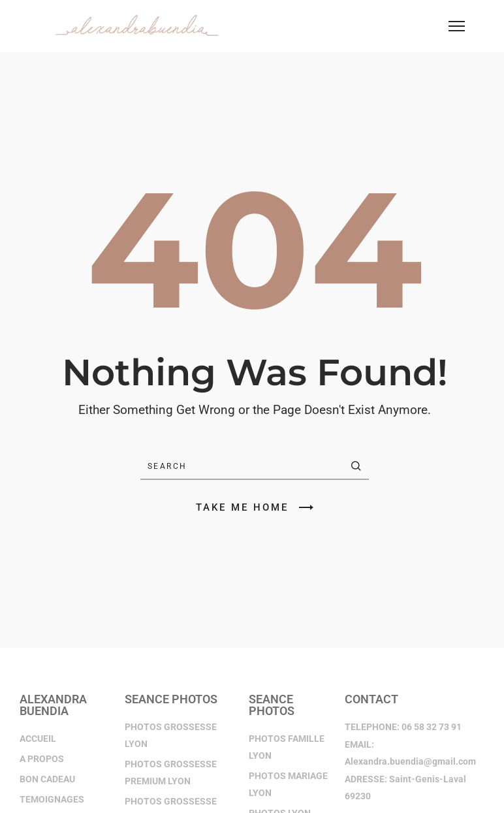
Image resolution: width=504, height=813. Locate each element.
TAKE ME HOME (255, 507)
